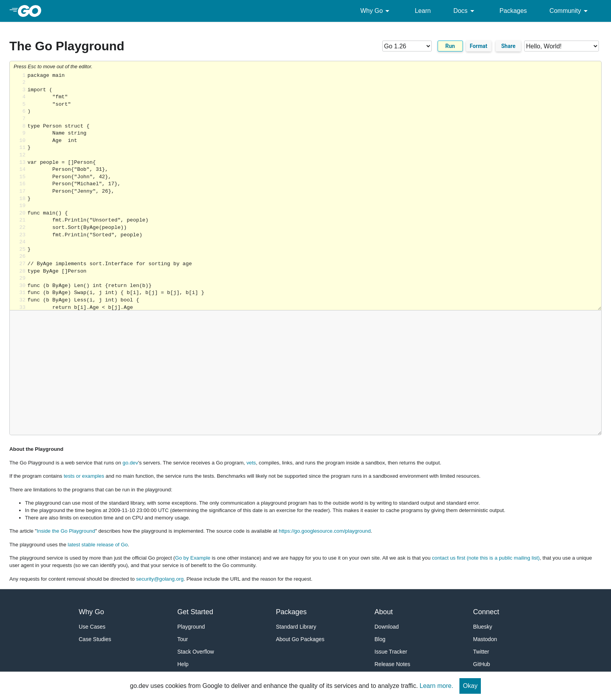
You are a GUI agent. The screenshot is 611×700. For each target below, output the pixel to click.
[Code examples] (562, 46)
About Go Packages (300, 639)
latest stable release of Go (98, 545)
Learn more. (436, 686)
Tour (183, 639)
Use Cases (92, 627)
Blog (380, 639)
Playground (191, 627)
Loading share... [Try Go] (314, 191)
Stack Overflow (196, 652)
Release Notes (392, 664)
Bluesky (483, 627)
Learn (423, 11)
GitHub (482, 664)
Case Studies (95, 639)
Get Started (195, 612)
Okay (470, 686)
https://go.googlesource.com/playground (325, 531)
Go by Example (193, 558)
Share (508, 46)
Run (450, 46)
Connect (486, 612)
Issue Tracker (391, 652)
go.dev (131, 463)
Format (479, 46)
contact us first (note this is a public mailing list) (486, 558)
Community (570, 11)
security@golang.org (160, 579)
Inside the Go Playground (66, 531)
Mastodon (485, 639)
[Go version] (407, 46)
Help (183, 664)
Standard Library (296, 627)
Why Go (376, 11)
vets (251, 463)
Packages (513, 11)
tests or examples (84, 476)
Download (387, 627)
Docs (465, 11)
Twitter (481, 652)
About (384, 612)
